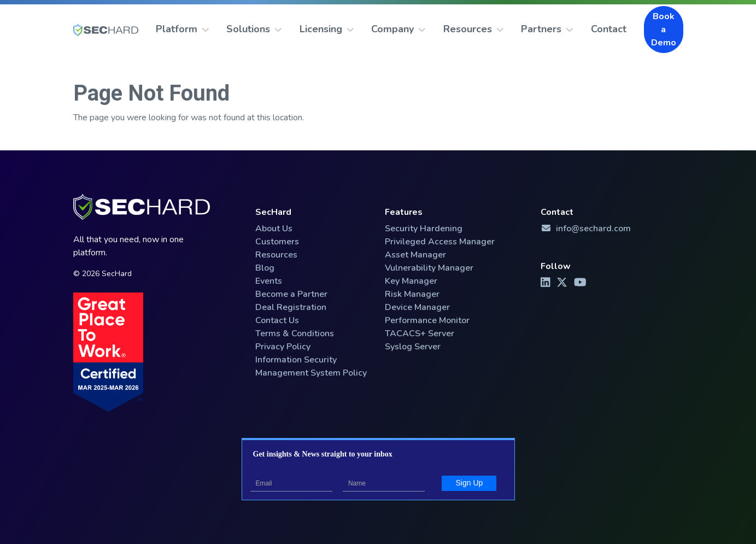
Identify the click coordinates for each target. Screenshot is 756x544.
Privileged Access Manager (440, 242)
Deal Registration (291, 307)
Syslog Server (413, 347)
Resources (474, 29)
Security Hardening (424, 229)
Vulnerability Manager (429, 268)
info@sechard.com (586, 229)
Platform (183, 29)
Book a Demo (664, 30)
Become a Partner (291, 294)
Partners (547, 29)
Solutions (254, 29)
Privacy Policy (283, 347)
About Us (274, 229)
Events (269, 281)
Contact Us (277, 320)
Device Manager (417, 307)
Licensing (327, 29)
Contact (609, 29)
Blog (265, 268)
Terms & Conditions (295, 334)
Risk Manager (412, 294)
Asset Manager (415, 255)
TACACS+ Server (420, 334)
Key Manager (411, 281)
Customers (277, 242)
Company (398, 29)
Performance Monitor (427, 320)
